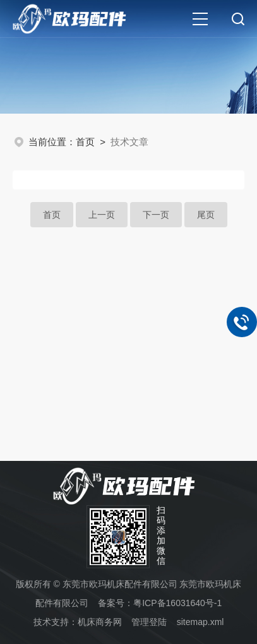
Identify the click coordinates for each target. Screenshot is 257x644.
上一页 (102, 215)
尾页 (206, 215)
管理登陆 (149, 622)
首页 (85, 142)
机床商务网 (100, 622)
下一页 (156, 215)
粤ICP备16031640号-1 (177, 603)
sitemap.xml (200, 622)
